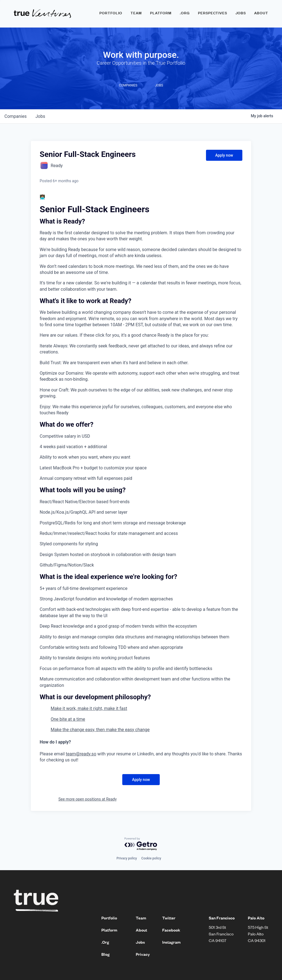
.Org (105, 942)
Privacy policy (127, 858)
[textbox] (141, 479)
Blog (105, 954)
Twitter (169, 918)
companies (16, 116)
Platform (161, 13)
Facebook (171, 930)
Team (136, 13)
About (261, 13)
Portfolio (111, 13)
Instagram (171, 942)
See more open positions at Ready (88, 799)
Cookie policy (151, 858)
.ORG (185, 13)
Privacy (143, 954)
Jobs (241, 13)
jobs (40, 116)
